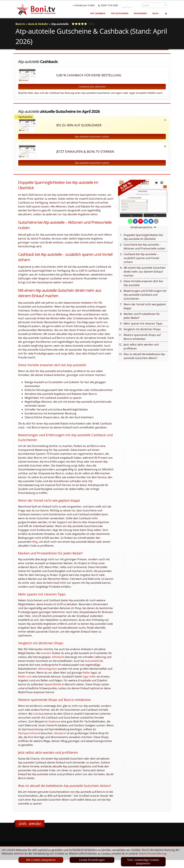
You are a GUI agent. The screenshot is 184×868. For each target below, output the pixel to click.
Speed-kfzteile (53, 688)
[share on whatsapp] (130, 225)
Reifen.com (25, 680)
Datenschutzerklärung (153, 854)
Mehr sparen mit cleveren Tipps (143, 327)
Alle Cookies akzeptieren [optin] (41, 860)
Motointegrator (48, 672)
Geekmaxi (54, 725)
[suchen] (166, 5)
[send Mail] (156, 225)
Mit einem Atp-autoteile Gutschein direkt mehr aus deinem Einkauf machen (145, 275)
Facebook (131, 5)
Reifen (87, 676)
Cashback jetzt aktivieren (92, 87)
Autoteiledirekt (94, 664)
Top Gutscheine (120, 13)
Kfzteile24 (58, 661)
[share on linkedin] (151, 225)
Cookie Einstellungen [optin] (92, 860)
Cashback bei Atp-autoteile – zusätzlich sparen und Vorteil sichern (141, 262)
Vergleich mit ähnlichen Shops (142, 333)
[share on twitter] (146, 225)
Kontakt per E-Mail (91, 5)
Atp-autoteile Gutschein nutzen (92, 140)
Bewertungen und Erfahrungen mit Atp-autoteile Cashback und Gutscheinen (145, 298)
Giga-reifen (89, 680)
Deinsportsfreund (29, 737)
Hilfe (156, 13)
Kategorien (141, 13)
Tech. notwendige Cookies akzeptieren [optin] (143, 862)
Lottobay (38, 717)
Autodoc (46, 657)
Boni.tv (20, 24)
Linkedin (136, 5)
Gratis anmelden (30, 827)
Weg (35, 545)
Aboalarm (60, 737)
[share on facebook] (135, 225)
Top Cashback (98, 13)
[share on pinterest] (141, 225)
